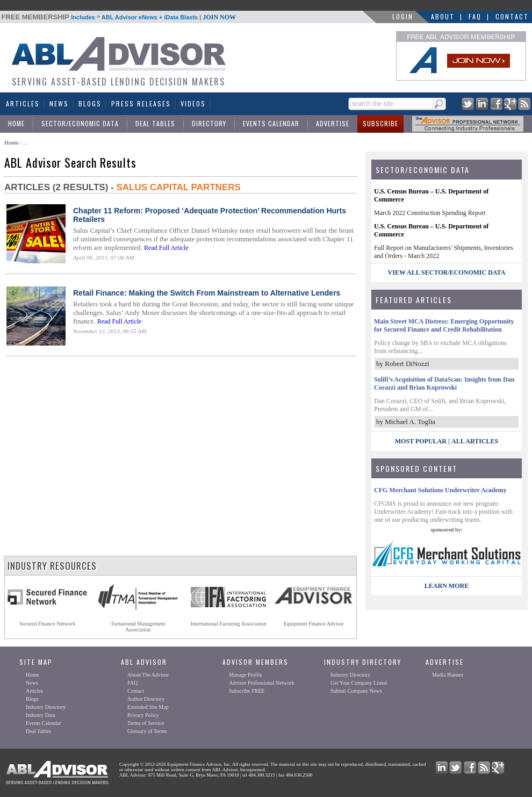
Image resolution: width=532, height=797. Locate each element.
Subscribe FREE (247, 691)
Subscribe (380, 123)
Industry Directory (46, 707)
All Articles (475, 441)
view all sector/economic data (447, 272)
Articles (23, 103)
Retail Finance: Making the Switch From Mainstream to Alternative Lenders (207, 293)
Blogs (90, 103)
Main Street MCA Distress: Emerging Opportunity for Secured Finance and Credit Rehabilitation (444, 325)
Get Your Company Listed (359, 683)
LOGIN (403, 16)
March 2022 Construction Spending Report (430, 213)
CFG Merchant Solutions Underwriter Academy (440, 490)
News (59, 103)
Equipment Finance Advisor (314, 624)
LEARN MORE (447, 586)
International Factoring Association (229, 624)
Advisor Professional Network (262, 683)
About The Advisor (148, 675)
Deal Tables (155, 123)
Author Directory (146, 699)
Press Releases (141, 103)
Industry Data (41, 715)
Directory (209, 123)
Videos (193, 103)
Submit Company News (356, 691)
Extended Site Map (148, 707)
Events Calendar (271, 123)
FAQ (475, 16)
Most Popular (421, 441)
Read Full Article (166, 248)
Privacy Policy (143, 715)
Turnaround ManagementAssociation (138, 627)
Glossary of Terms (147, 731)
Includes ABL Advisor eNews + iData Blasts (119, 17)
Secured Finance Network (47, 624)
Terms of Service (146, 723)
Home (16, 123)
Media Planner (448, 675)
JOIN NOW (219, 17)
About (443, 16)
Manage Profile (246, 675)
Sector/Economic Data (80, 123)
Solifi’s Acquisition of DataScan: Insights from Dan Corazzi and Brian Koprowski (444, 383)
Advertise (333, 123)
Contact (512, 16)
